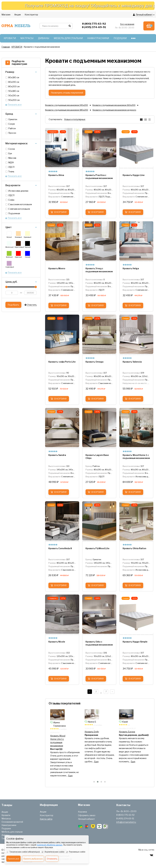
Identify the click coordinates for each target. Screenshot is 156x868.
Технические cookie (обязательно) (23, 852)
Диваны (5, 835)
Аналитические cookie (53, 852)
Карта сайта (46, 819)
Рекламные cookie (76, 852)
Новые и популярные (75, 119)
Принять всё (13, 859)
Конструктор (47, 815)
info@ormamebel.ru (126, 822)
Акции (5, 812)
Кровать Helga (92, 732)
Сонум (11, 124)
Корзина (82, 812)
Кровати (6, 815)
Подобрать (13, 305)
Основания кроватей (12, 822)
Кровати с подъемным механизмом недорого (114, 110)
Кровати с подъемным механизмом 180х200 (67, 110)
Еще (74, 769)
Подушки (6, 828)
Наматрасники (9, 825)
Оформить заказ (87, 815)
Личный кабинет (86, 819)
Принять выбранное (33, 859)
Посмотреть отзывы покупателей (67, 93)
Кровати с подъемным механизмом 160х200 (114, 105)
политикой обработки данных (50, 845)
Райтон (12, 128)
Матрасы (6, 818)
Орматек (13, 119)
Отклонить (52, 859)
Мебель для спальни (12, 832)
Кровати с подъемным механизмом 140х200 (67, 105)
